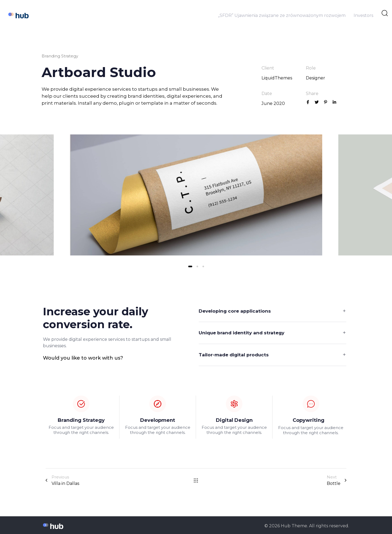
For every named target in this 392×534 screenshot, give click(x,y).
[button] (273, 311)
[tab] (273, 311)
